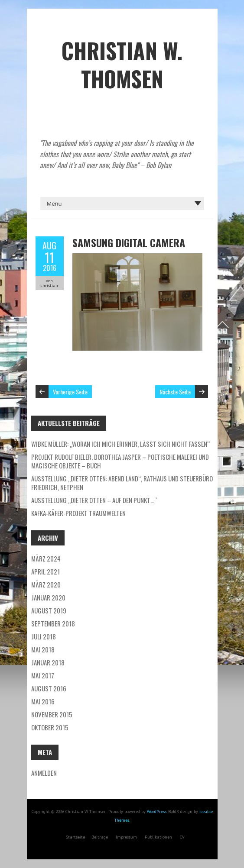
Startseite (75, 837)
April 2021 (46, 571)
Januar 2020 (48, 597)
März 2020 (46, 584)
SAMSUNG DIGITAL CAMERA (129, 242)
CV (182, 837)
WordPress (157, 812)
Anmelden (44, 773)
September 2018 (53, 623)
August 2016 (49, 688)
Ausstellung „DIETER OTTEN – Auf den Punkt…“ (94, 500)
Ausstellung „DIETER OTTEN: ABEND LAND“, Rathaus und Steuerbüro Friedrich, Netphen (122, 483)
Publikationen (158, 837)
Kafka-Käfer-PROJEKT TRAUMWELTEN (78, 513)
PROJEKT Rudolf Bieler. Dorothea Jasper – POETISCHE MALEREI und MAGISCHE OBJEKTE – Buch (120, 461)
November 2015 (52, 714)
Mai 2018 (43, 649)
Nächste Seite (175, 392)
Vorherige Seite (70, 392)
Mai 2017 (43, 675)
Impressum (126, 837)
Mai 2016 (43, 701)
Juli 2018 (44, 636)
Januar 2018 (48, 662)
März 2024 (46, 558)
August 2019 (49, 610)
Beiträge (100, 837)
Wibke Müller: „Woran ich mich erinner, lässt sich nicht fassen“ (120, 444)
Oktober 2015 (50, 727)
